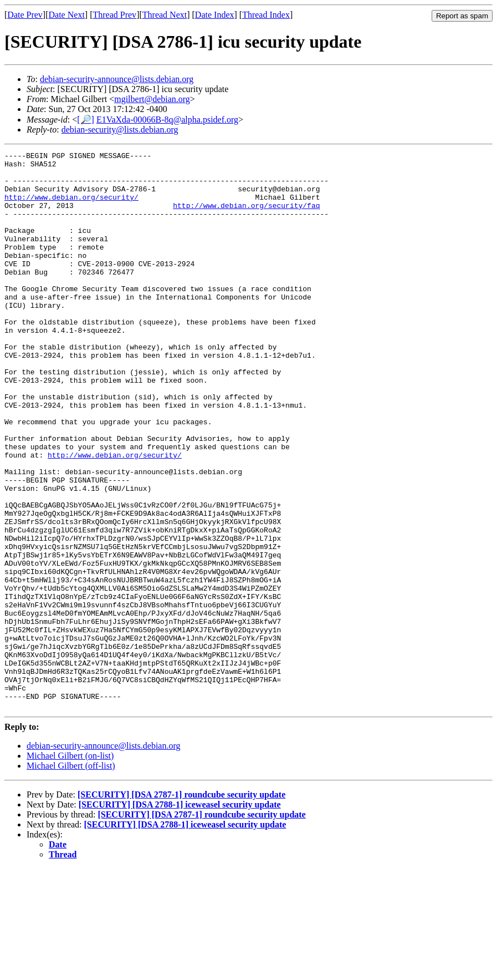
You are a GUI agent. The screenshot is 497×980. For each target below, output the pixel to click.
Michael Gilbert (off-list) (71, 877)
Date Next (67, 15)
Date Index (215, 15)
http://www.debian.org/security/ (71, 207)
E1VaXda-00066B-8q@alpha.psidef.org (167, 120)
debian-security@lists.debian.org (120, 130)
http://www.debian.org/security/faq (246, 217)
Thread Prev (114, 15)
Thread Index (266, 15)
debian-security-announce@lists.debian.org (117, 79)
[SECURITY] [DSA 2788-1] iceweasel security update (180, 916)
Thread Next (165, 15)
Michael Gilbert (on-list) (70, 867)
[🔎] (86, 120)
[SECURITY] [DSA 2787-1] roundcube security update (181, 906)
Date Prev (25, 15)
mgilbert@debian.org (152, 99)
